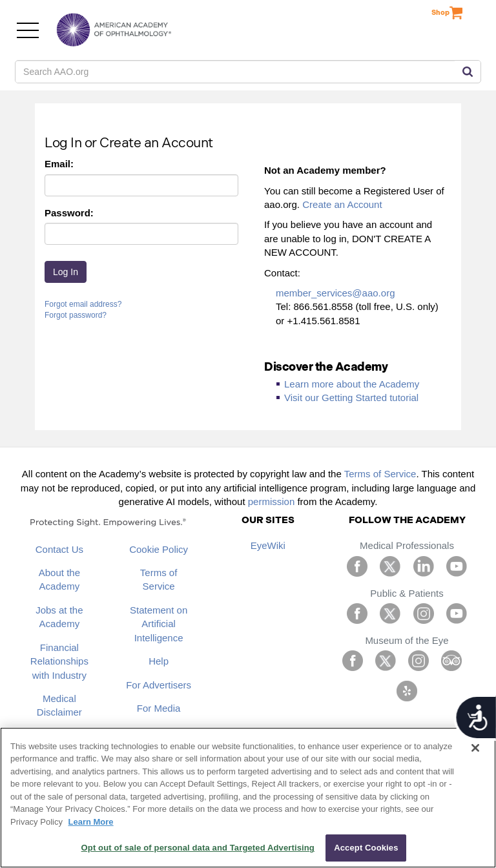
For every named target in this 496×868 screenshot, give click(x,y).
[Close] (475, 748)
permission (272, 501)
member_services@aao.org (335, 293)
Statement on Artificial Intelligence (159, 624)
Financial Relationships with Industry (59, 661)
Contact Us (59, 549)
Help (159, 661)
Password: (69, 213)
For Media (159, 708)
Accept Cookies (366, 848)
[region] (248, 798)
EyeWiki (268, 545)
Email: (59, 164)
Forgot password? (76, 315)
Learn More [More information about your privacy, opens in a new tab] (91, 822)
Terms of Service (380, 474)
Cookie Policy (159, 549)
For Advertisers (159, 685)
